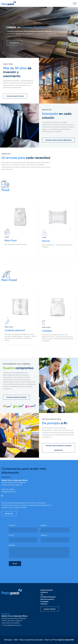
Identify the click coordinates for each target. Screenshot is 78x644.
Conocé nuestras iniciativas (16, 397)
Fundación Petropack (48, 597)
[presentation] (24, 572)
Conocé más (14, 43)
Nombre (12, 525)
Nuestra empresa (47, 590)
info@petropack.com (9, 492)
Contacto (44, 604)
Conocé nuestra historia (15, 96)
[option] (39, 32)
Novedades (45, 601)
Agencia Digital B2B (66, 640)
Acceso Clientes (50, 609)
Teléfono (44, 535)
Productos (44, 592)
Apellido (44, 525)
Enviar (15, 564)
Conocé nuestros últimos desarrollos (58, 140)
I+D (42, 595)
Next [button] (75, 53)
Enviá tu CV (9, 514)
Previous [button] (3, 53)
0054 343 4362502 (8, 489)
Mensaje (12, 545)
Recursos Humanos (47, 599)
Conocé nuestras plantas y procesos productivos (58, 448)
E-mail (12, 535)
